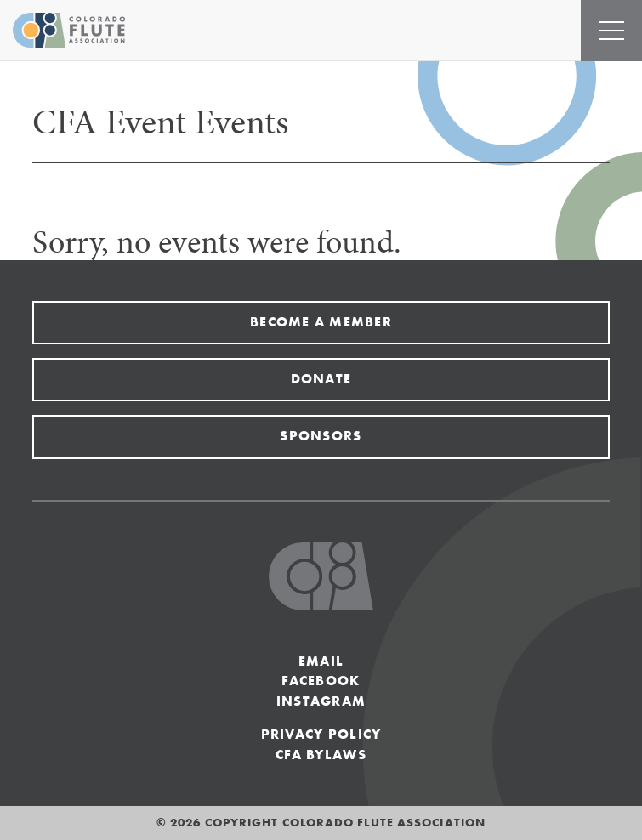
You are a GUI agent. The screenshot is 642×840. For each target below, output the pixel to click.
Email (321, 661)
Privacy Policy (321, 734)
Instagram (321, 701)
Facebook (321, 681)
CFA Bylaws (321, 755)
